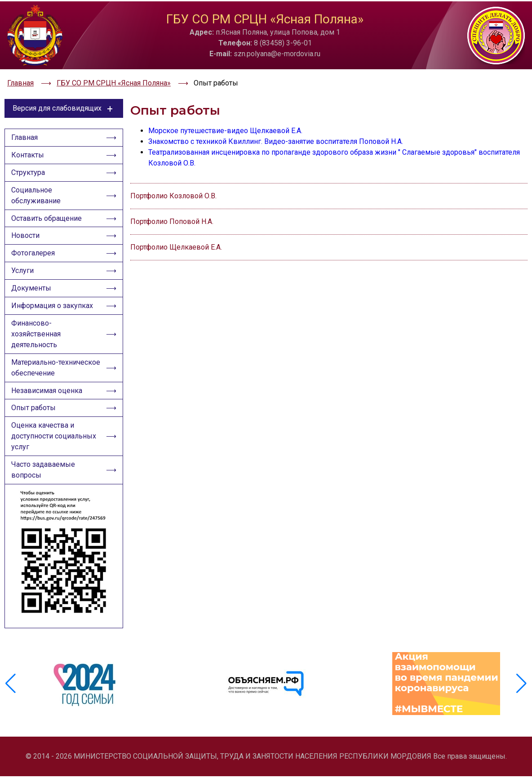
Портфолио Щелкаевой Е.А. (176, 241)
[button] (521, 688)
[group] (86, 688)
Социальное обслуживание (37, 193)
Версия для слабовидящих (64, 103)
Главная (25, 132)
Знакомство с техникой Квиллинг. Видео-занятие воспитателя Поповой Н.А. (276, 136)
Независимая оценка (48, 396)
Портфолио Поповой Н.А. (172, 216)
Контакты (29, 150)
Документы (32, 290)
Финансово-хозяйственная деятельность (37, 338)
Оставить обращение (47, 217)
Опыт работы (34, 415)
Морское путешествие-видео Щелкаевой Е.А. (225, 125)
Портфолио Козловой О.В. (173, 190)
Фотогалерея (34, 253)
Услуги (23, 272)
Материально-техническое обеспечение (56, 373)
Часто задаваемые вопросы (44, 479)
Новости (26, 235)
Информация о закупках (53, 309)
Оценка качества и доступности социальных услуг (55, 444)
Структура (29, 169)
